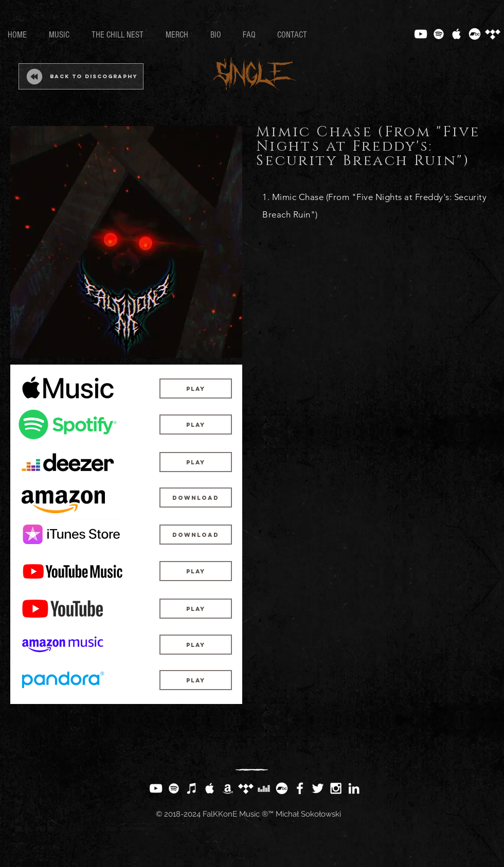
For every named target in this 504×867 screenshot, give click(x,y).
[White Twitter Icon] (318, 788)
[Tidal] (493, 34)
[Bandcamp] (475, 34)
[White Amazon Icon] (228, 788)
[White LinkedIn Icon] (354, 788)
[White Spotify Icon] (439, 34)
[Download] (196, 498)
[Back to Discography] (81, 76)
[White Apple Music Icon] (457, 34)
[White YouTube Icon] (421, 34)
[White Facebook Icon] (300, 788)
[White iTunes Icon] (192, 788)
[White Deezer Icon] (264, 788)
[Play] (196, 389)
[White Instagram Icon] (336, 788)
